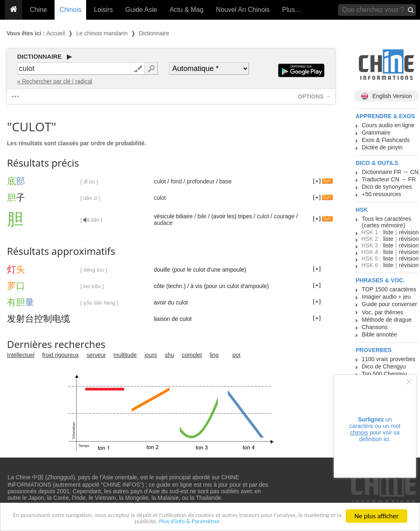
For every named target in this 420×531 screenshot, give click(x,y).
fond (176, 181)
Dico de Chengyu (384, 366)
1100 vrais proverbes (389, 359)
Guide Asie (141, 10)
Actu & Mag (186, 10)
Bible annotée (379, 334)
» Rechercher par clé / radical (55, 81)
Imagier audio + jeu (386, 297)
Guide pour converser (389, 304)
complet (192, 355)
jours (151, 355)
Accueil (56, 33)
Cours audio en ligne (388, 125)
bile (202, 216)
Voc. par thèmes (382, 312)
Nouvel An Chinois (243, 10)
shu (170, 355)
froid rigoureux (61, 355)
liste (388, 232)
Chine (39, 10)
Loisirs (103, 10)
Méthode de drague (387, 320)
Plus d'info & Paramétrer (216, 521)
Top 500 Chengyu (384, 374)
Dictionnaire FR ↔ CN (390, 172)
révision (409, 232)
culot (160, 181)
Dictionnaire (154, 33)
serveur (96, 355)
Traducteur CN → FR (389, 179)
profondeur (201, 181)
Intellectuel (21, 355)
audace (163, 223)
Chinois (70, 10)
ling (214, 355)
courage (284, 216)
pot (236, 355)
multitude (125, 355)
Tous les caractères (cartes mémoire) (387, 222)
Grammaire (376, 133)
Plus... (291, 10)
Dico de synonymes (387, 187)
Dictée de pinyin (382, 147)
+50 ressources (381, 194)
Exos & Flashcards (386, 140)
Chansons (375, 327)
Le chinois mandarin (102, 33)
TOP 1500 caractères (389, 289)
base (225, 181)
